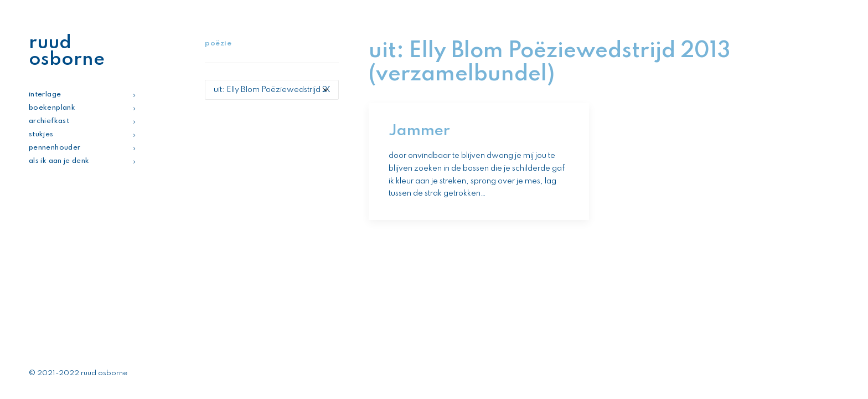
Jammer (419, 131)
